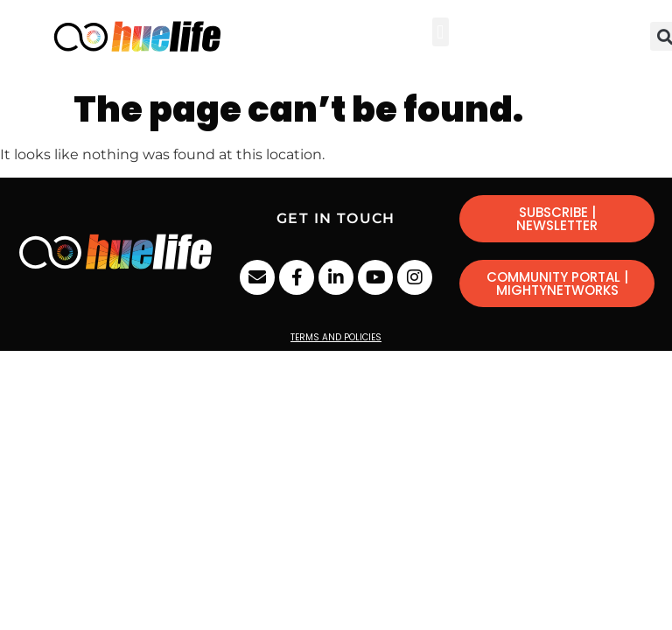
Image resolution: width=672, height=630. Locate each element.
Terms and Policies (336, 337)
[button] (441, 32)
